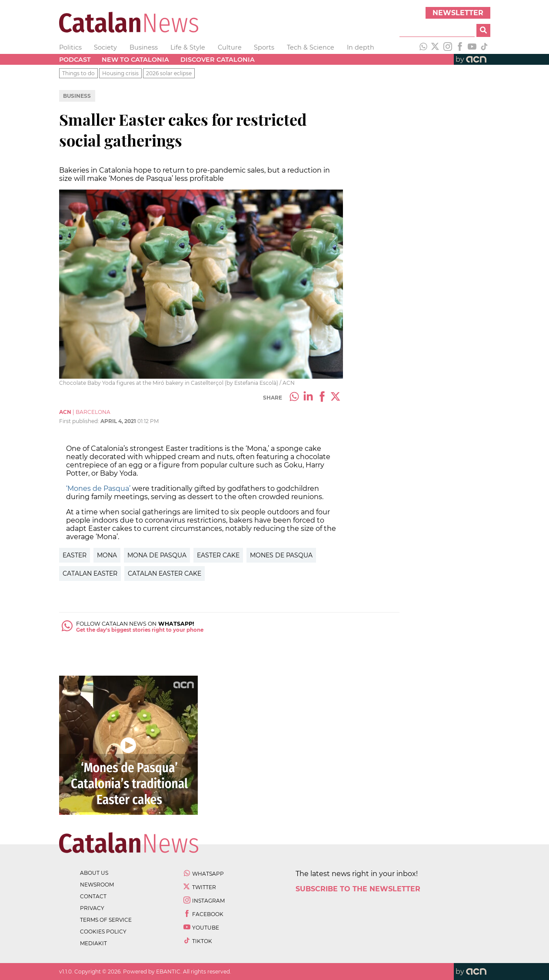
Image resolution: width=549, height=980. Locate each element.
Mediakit (93, 943)
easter (75, 555)
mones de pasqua (281, 555)
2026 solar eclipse (169, 73)
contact (93, 896)
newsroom (97, 885)
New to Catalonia (135, 60)
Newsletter (458, 13)
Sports (264, 47)
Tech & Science (311, 47)
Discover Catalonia (218, 60)
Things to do (78, 73)
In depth (361, 47)
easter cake (218, 555)
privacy (92, 908)
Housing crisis (120, 73)
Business (144, 47)
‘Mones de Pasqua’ (98, 488)
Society (105, 47)
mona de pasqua (157, 555)
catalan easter (90, 573)
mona (107, 555)
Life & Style (188, 47)
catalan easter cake (165, 573)
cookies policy (103, 932)
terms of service (106, 920)
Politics (70, 47)
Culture (230, 47)
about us (94, 873)
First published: (80, 421)
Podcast (75, 60)
